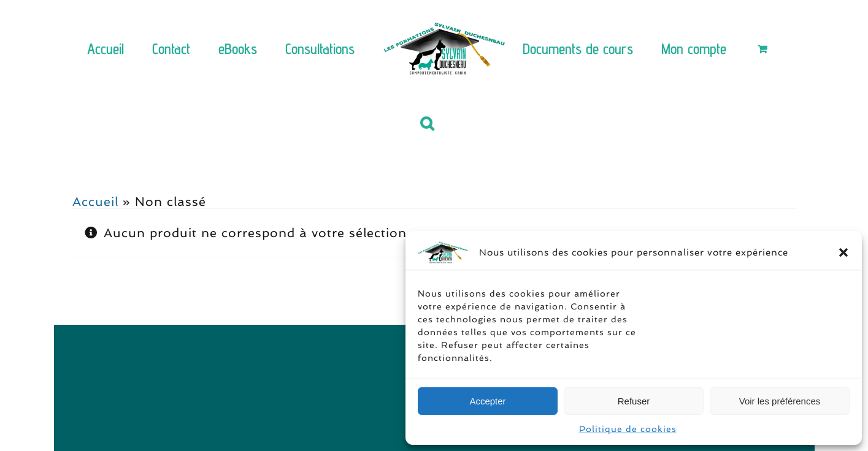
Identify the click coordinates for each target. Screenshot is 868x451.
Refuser (634, 401)
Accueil (95, 202)
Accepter (487, 401)
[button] (843, 252)
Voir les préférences (780, 401)
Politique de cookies (628, 429)
